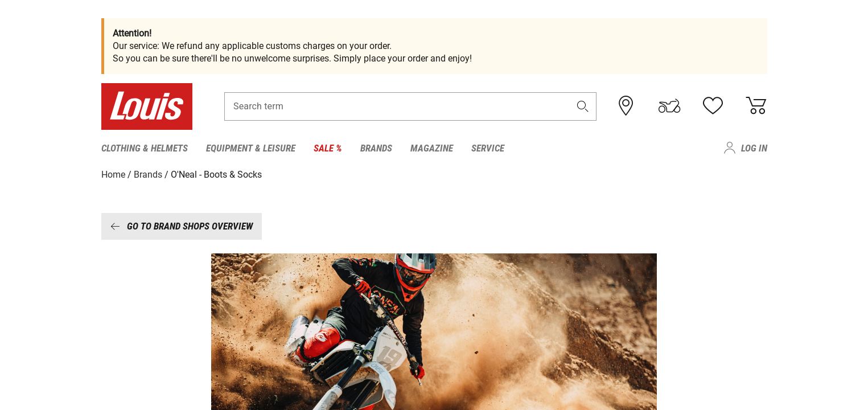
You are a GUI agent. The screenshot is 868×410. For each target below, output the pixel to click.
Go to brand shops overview (182, 226)
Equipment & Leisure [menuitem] (251, 148)
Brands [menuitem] (376, 148)
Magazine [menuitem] (432, 148)
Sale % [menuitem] (328, 148)
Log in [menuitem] (754, 148)
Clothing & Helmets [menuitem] (145, 148)
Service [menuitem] (488, 148)
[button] (582, 106)
